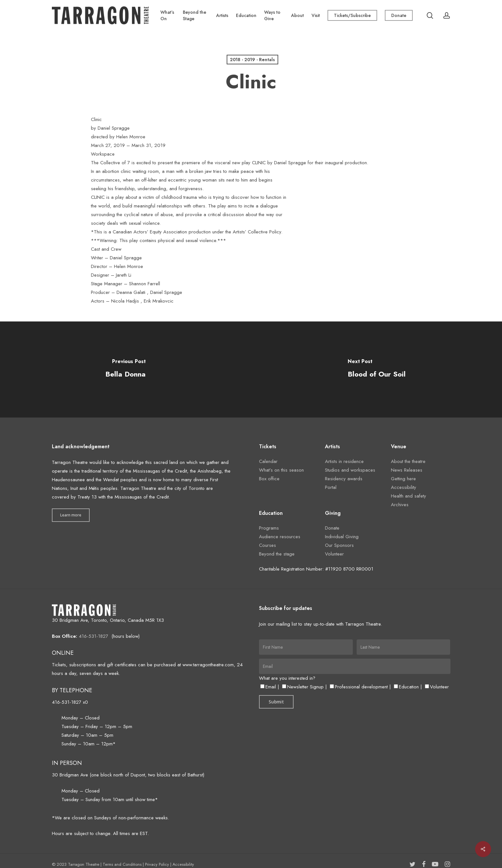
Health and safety (409, 496)
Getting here (403, 479)
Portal (331, 487)
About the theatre (408, 461)
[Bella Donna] (125, 369)
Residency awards (344, 479)
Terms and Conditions (122, 864)
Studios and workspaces (350, 470)
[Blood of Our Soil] (376, 369)
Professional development (359, 687)
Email (268, 687)
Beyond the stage (277, 554)
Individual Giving (342, 537)
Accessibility (404, 487)
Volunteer (334, 554)
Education (406, 687)
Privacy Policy (157, 864)
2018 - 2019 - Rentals (252, 60)
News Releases (407, 470)
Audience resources (280, 537)
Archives (400, 505)
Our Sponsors (339, 545)
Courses (267, 545)
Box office (269, 479)
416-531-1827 (93, 636)
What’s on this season (281, 470)
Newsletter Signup (303, 687)
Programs (269, 528)
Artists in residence (344, 461)
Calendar (268, 461)
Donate (332, 528)
